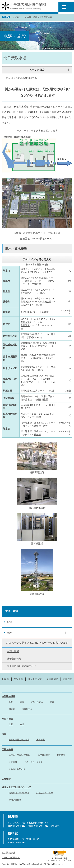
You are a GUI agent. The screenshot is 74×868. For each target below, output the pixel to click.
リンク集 (18, 679)
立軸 (23, 376)
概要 (11, 702)
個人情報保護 (8, 853)
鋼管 (47, 312)
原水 (32, 89)
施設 (9, 633)
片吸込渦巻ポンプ (34, 376)
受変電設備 (9, 398)
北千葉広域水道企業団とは (21, 666)
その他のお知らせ (17, 769)
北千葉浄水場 (14, 659)
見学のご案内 (44, 755)
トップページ (18, 17)
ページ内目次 (37, 70)
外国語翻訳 (52, 679)
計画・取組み (37, 702)
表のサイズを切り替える (37, 259)
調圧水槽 (8, 391)
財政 (52, 702)
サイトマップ (35, 679)
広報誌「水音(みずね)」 (20, 755)
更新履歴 (67, 679)
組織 (22, 702)
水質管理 (40, 740)
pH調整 (11, 357)
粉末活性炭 (36, 343)
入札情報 (6, 779)
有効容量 (47, 302)
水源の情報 (13, 651)
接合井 (6, 302)
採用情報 (61, 755)
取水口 (10, 112)
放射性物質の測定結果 (19, 740)
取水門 (6, 281)
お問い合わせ (15, 800)
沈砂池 (66, 112)
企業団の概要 (8, 696)
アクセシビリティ (11, 857)
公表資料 (13, 762)
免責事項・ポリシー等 (19, 793)
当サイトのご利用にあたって (16, 787)
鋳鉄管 (37, 426)
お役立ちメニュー (45, 793)
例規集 (12, 709)
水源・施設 (32, 17)
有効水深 (25, 302)
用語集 (5, 679)
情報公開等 (27, 709)
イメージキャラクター (34, 762)
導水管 (6, 429)
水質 (4, 734)
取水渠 (6, 291)
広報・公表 (7, 749)
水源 (9, 622)
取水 (21, 112)
